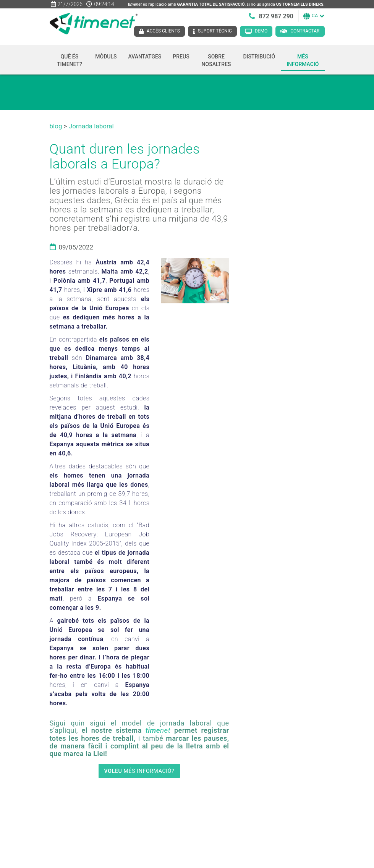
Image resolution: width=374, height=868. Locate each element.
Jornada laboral (91, 126)
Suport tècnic (215, 31)
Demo (261, 31)
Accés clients (163, 31)
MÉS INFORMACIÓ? (139, 771)
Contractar (305, 31)
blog (56, 126)
